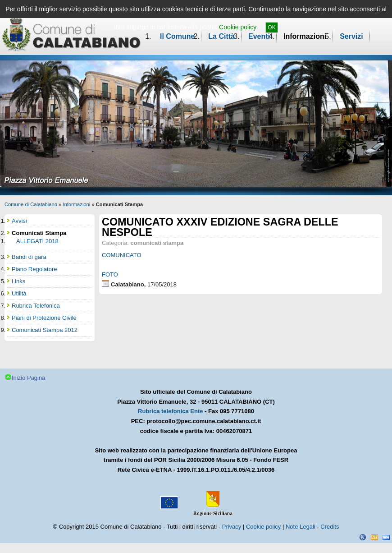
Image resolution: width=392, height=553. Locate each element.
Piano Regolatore (34, 269)
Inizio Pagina (28, 378)
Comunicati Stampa (39, 233)
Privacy (232, 527)
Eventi (259, 36)
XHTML (386, 537)
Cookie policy (238, 27)
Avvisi (19, 221)
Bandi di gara (29, 257)
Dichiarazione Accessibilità (363, 537)
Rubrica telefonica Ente (170, 411)
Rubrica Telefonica (36, 306)
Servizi (351, 36)
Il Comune (177, 36)
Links (18, 281)
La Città (221, 36)
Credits (330, 527)
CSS (374, 537)
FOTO (110, 274)
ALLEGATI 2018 (37, 241)
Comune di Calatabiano (31, 204)
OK (271, 28)
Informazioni (305, 36)
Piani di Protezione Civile (44, 318)
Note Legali (301, 527)
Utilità (19, 293)
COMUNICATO (122, 255)
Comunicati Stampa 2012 (45, 330)
